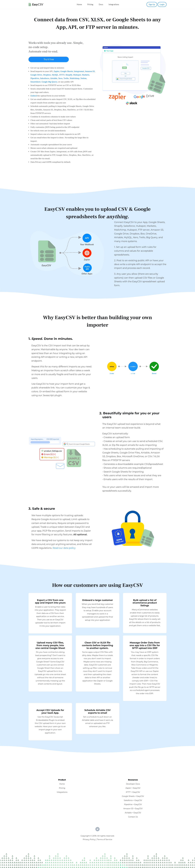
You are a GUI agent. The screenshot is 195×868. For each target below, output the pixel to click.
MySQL (55, 75)
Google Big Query (49, 82)
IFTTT (62, 75)
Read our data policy (64, 548)
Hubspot (77, 75)
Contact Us (133, 817)
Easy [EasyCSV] (38, 4)
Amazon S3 (90, 71)
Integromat (79, 71)
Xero (60, 78)
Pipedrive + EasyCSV (133, 804)
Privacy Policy (89, 839)
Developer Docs (133, 784)
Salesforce (45, 78)
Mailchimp (75, 78)
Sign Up (152, 4)
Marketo (86, 75)
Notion (84, 78)
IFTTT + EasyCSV (133, 792)
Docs (101, 4)
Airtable (54, 78)
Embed (34, 96)
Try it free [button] (49, 59)
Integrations (114, 4)
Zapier (57, 71)
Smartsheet (36, 82)
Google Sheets (67, 71)
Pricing (90, 4)
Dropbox (47, 75)
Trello (66, 78)
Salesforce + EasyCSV (133, 800)
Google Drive (36, 75)
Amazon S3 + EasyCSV (133, 809)
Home (79, 4)
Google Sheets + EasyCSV (133, 796)
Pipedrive (35, 78)
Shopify (69, 75)
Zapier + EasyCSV (133, 788)
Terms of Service (105, 839)
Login (162, 4)
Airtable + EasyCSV (133, 813)
